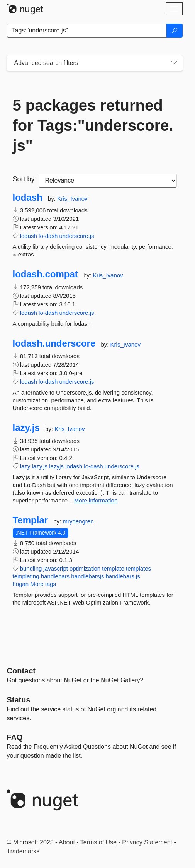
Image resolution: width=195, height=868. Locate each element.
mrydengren (78, 521)
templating (26, 576)
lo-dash (48, 236)
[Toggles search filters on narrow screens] (174, 63)
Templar (31, 520)
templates (138, 568)
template (113, 568)
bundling (31, 568)
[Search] (175, 31)
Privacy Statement (147, 842)
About (67, 842)
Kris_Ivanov (72, 199)
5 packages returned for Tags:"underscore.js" (93, 125)
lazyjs (56, 466)
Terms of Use (98, 842)
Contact (21, 671)
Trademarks (23, 851)
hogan (21, 584)
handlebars (55, 576)
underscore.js (76, 236)
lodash (28, 198)
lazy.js (26, 428)
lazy (25, 466)
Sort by (24, 179)
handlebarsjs (87, 576)
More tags (43, 584)
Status (19, 700)
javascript (56, 568)
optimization (85, 568)
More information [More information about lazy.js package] (96, 500)
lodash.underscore (54, 343)
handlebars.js (123, 576)
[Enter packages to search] (87, 31)
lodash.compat (45, 274)
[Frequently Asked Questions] (15, 737)
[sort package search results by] (108, 181)
